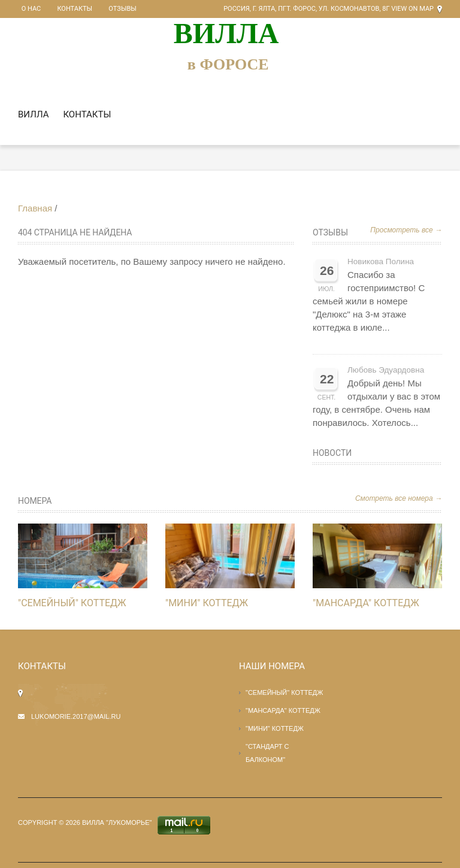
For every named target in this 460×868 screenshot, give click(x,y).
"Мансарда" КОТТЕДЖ (366, 603)
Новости (332, 453)
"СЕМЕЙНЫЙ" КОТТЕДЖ (72, 603)
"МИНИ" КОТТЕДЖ (207, 603)
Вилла (33, 114)
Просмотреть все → (406, 230)
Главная (35, 208)
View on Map (412, 9)
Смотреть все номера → (399, 498)
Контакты (65, 9)
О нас (28, 9)
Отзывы (105, 9)
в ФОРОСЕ (228, 64)
